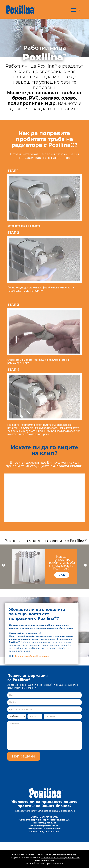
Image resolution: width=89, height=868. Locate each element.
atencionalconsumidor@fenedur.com (60, 858)
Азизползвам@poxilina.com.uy (32, 656)
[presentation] (59, 766)
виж (62, 575)
